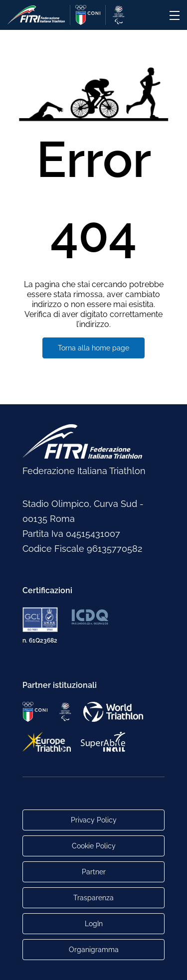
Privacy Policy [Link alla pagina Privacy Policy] (94, 820)
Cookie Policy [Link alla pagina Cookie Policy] (94, 846)
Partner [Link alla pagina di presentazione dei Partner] (94, 872)
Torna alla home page (93, 348)
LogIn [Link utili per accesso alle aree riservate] (94, 924)
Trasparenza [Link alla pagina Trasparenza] (93, 898)
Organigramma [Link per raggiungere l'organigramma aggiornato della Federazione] (94, 950)
